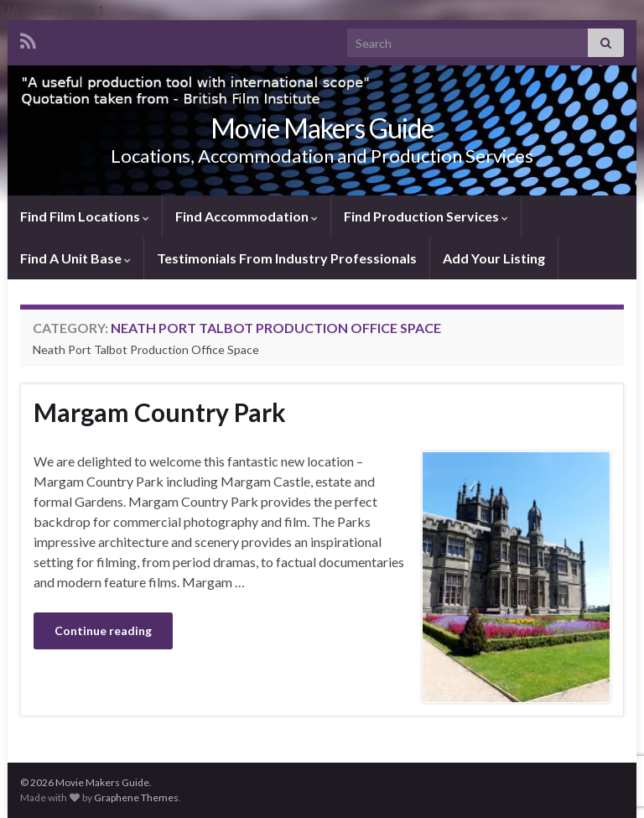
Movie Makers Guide (322, 128)
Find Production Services (426, 216)
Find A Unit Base (75, 258)
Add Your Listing (494, 258)
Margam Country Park (160, 412)
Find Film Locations (85, 216)
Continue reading (103, 630)
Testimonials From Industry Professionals (287, 258)
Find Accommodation (247, 216)
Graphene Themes (136, 797)
